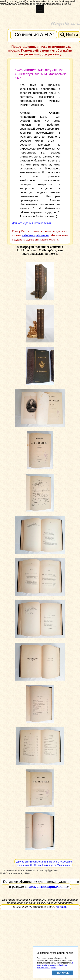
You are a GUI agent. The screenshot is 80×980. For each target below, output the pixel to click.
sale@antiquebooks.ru (35, 235)
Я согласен (63, 973)
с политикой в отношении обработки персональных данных (55, 965)
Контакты (61, 907)
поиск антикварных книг (47, 886)
